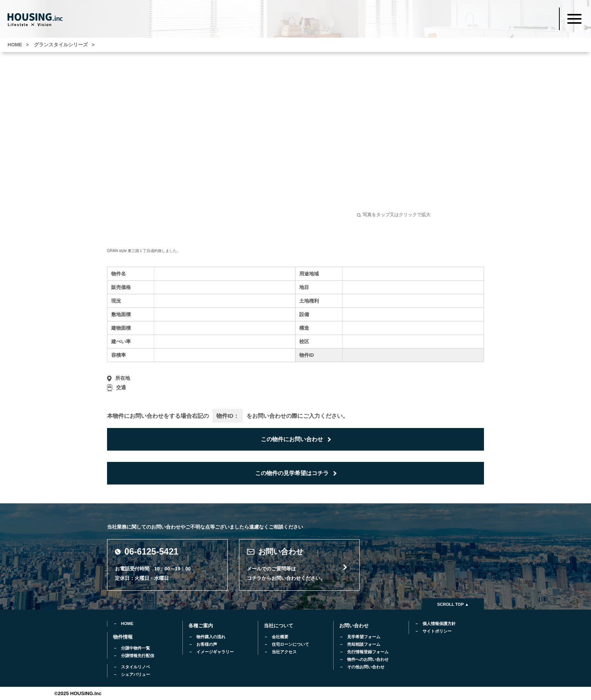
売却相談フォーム (364, 644)
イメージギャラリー (215, 652)
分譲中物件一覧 (136, 648)
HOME (127, 624)
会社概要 (280, 637)
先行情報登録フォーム (368, 652)
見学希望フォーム (364, 637)
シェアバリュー (136, 674)
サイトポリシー (437, 631)
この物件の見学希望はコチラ (292, 473)
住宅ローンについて (290, 644)
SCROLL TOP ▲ (453, 604)
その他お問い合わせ (366, 667)
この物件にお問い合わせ (292, 439)
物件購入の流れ (211, 637)
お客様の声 (207, 644)
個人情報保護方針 (439, 624)
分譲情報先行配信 (138, 656)
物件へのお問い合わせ (368, 659)
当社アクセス (284, 652)
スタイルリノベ (136, 667)
